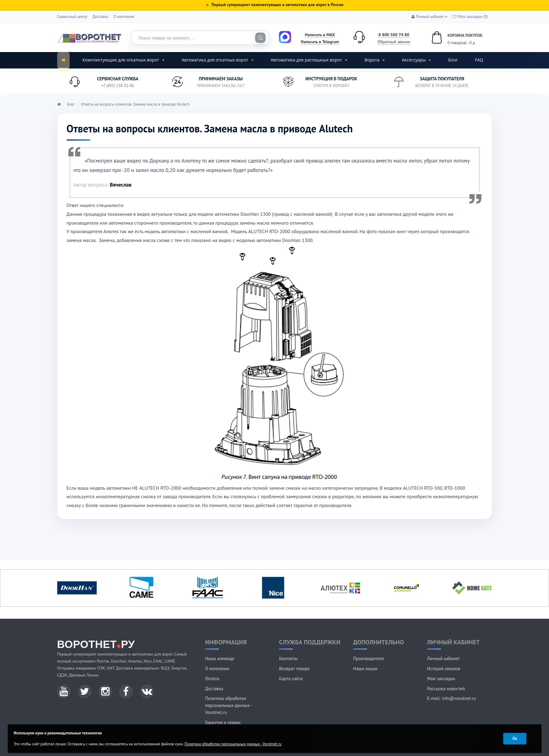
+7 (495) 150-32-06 (118, 86)
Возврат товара (294, 668)
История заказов (444, 668)
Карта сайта (291, 679)
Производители (368, 658)
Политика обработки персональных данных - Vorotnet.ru (228, 705)
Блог (453, 60)
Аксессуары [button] (416, 60)
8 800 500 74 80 (394, 35)
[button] (428, 17)
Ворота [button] (374, 60)
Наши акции (365, 668)
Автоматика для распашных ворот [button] (309, 60)
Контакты (288, 658)
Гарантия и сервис (223, 722)
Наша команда (220, 658)
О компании (124, 17)
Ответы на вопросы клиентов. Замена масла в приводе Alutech (135, 104)
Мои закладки (441, 679)
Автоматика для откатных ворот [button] (217, 60)
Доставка (100, 17)
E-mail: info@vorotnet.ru (451, 698)
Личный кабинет (443, 658)
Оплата (212, 679)
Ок (515, 738)
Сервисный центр (72, 17)
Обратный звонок (394, 42)
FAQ (479, 60)
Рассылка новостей (446, 689)
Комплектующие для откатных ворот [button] (123, 60)
